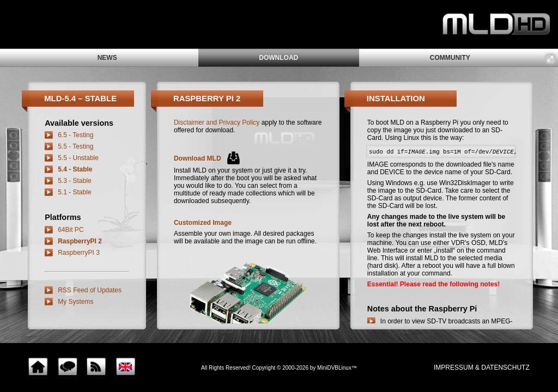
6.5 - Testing (75, 135)
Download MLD (198, 158)
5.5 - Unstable (78, 158)
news (107, 58)
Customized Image (203, 223)
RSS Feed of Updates (90, 290)
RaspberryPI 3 (79, 253)
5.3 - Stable (74, 181)
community (450, 58)
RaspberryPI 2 (80, 241)
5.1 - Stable (74, 192)
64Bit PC (71, 230)
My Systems (75, 302)
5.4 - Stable (75, 169)
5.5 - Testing (75, 146)
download (278, 58)
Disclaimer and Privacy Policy (217, 122)
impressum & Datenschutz (482, 367)
